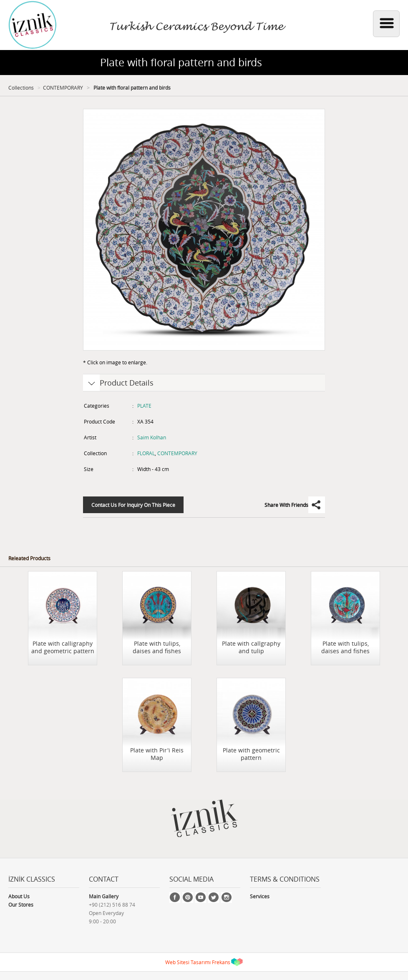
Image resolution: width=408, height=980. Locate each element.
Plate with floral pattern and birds (131, 88)
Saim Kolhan (152, 437)
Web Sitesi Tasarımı (188, 962)
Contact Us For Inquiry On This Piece (133, 505)
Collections (21, 88)
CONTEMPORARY (63, 88)
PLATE (144, 406)
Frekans (221, 962)
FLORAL (146, 453)
